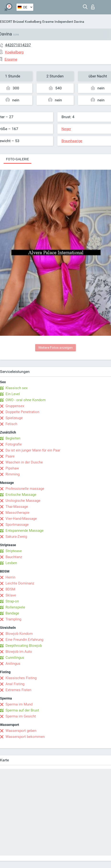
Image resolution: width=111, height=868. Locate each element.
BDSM (10, 589)
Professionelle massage (25, 489)
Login (93, 7)
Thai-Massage (17, 507)
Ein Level (13, 394)
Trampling (13, 619)
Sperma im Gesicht (21, 716)
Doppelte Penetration (22, 412)
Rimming (13, 474)
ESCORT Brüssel (12, 22)
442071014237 (18, 45)
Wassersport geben (21, 731)
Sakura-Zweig (16, 537)
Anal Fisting (15, 684)
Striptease (14, 551)
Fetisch (11, 424)
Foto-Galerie (17, 159)
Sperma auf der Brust (22, 710)
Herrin (10, 577)
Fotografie (14, 444)
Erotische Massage (21, 495)
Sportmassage (17, 525)
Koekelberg (33, 22)
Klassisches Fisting (21, 678)
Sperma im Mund (19, 704)
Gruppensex (15, 406)
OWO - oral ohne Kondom (26, 400)
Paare (10, 456)
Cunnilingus (15, 658)
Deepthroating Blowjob (24, 646)
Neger (66, 129)
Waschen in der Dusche (24, 462)
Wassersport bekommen (25, 737)
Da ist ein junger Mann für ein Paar (33, 450)
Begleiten (13, 438)
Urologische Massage (23, 501)
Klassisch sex (17, 388)
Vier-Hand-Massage (21, 519)
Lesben (11, 563)
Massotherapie (17, 513)
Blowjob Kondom (19, 634)
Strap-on (12, 601)
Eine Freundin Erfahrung (24, 640)
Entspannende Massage (25, 531)
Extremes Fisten (18, 690)
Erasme (48, 22)
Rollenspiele (15, 607)
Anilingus (13, 664)
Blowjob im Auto (19, 652)
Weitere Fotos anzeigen (55, 347)
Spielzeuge (14, 418)
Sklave (11, 595)
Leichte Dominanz (20, 583)
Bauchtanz (14, 557)
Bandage (12, 613)
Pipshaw (12, 468)
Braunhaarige (72, 141)
